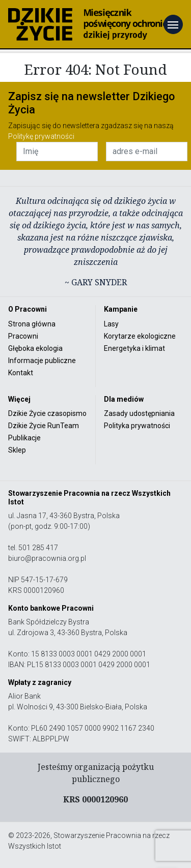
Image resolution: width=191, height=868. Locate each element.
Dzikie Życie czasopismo (47, 413)
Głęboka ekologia (35, 348)
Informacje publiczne (42, 361)
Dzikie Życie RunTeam (44, 426)
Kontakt (21, 373)
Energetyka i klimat (134, 348)
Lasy (111, 324)
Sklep (17, 450)
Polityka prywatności (137, 426)
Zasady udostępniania (139, 413)
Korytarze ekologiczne (140, 336)
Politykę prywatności (41, 136)
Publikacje (24, 438)
